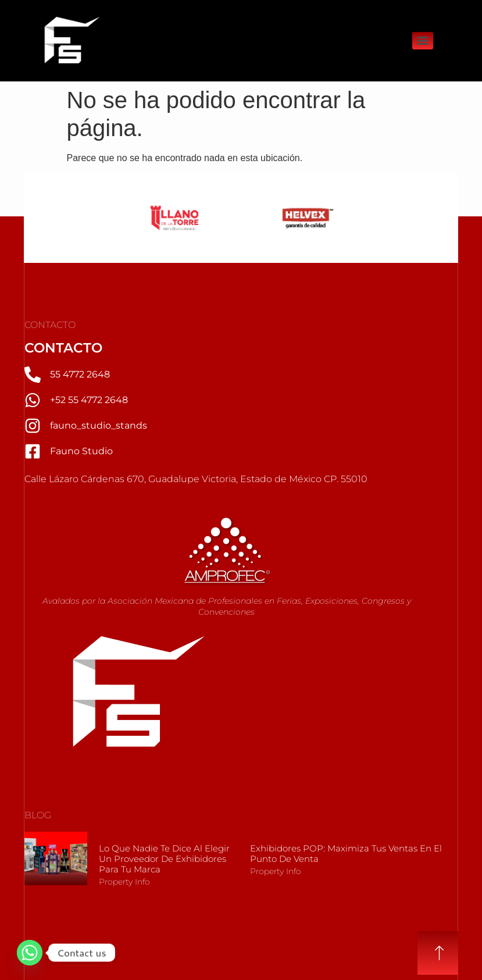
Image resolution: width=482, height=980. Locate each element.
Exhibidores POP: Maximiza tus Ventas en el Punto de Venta (346, 854)
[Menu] (423, 41)
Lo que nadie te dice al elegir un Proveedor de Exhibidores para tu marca (164, 859)
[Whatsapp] (30, 953)
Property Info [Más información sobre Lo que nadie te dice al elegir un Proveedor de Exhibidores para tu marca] (124, 882)
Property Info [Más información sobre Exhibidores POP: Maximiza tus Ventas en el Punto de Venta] (276, 871)
